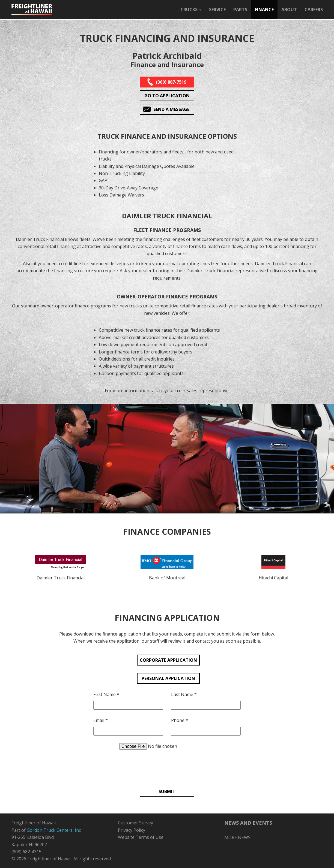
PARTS (240, 10)
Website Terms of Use (141, 837)
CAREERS (314, 10)
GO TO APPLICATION (167, 96)
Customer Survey (135, 823)
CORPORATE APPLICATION (168, 660)
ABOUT (289, 10)
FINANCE (264, 10)
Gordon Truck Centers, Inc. (54, 830)
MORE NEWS (237, 837)
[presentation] (167, 768)
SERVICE (217, 10)
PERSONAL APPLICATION (168, 678)
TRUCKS (191, 10)
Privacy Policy (132, 830)
